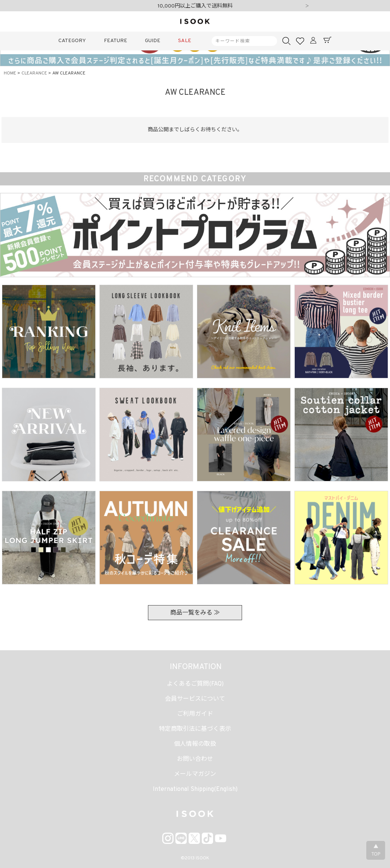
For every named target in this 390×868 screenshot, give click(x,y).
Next (307, 6)
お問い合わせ (195, 759)
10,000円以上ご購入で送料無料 (195, 6)
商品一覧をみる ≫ (195, 613)
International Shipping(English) (195, 789)
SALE (185, 41)
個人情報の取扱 (195, 744)
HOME (10, 73)
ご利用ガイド (195, 714)
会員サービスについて (195, 699)
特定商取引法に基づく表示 (195, 729)
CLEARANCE (34, 73)
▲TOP (376, 851)
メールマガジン (195, 774)
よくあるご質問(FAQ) (195, 684)
